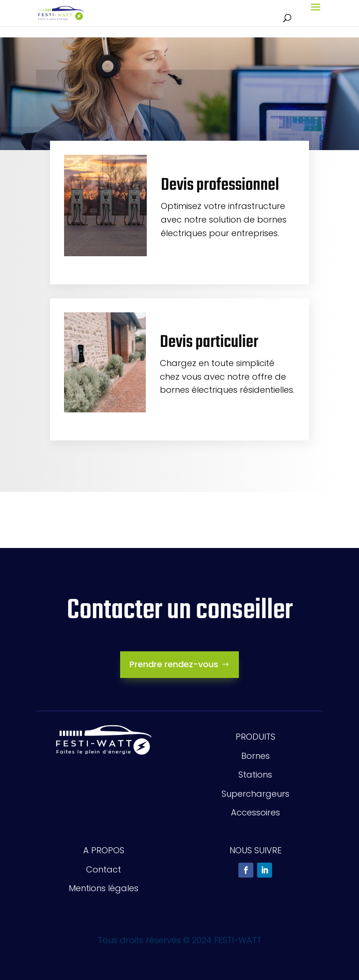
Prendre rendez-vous (174, 664)
